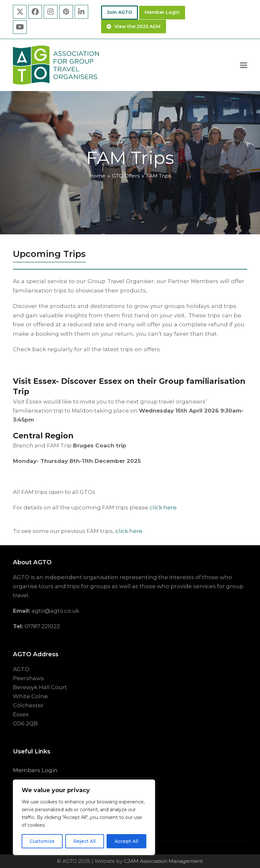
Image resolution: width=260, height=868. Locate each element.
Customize (42, 841)
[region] (84, 817)
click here (163, 507)
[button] (244, 65)
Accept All (126, 841)
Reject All (84, 841)
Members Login (35, 770)
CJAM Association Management (163, 861)
